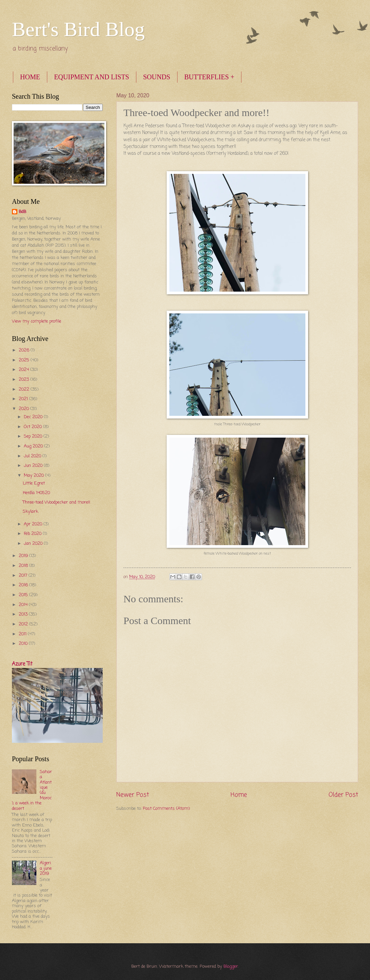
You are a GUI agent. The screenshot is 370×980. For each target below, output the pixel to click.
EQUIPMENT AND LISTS (92, 77)
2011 (23, 634)
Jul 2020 (33, 456)
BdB (22, 212)
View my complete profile (37, 321)
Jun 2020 (34, 466)
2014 (24, 605)
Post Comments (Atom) (166, 809)
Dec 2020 (34, 417)
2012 (24, 624)
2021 (24, 399)
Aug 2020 (34, 446)
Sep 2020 (34, 436)
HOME (30, 77)
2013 (24, 614)
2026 (25, 350)
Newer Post (133, 795)
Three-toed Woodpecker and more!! (56, 502)
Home (239, 795)
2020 (24, 409)
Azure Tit (22, 664)
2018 (24, 566)
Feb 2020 (33, 534)
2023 (24, 380)
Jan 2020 (34, 544)
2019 (24, 556)
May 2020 (35, 476)
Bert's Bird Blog (78, 29)
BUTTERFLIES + (209, 77)
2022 (25, 389)
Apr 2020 (34, 524)
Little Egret (34, 483)
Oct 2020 (33, 427)
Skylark (30, 512)
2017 (24, 576)
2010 (24, 644)
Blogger (231, 967)
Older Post (343, 795)
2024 (24, 370)
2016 (24, 585)
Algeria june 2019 (46, 868)
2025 (25, 360)
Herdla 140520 (36, 493)
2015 (24, 595)
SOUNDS (157, 77)
